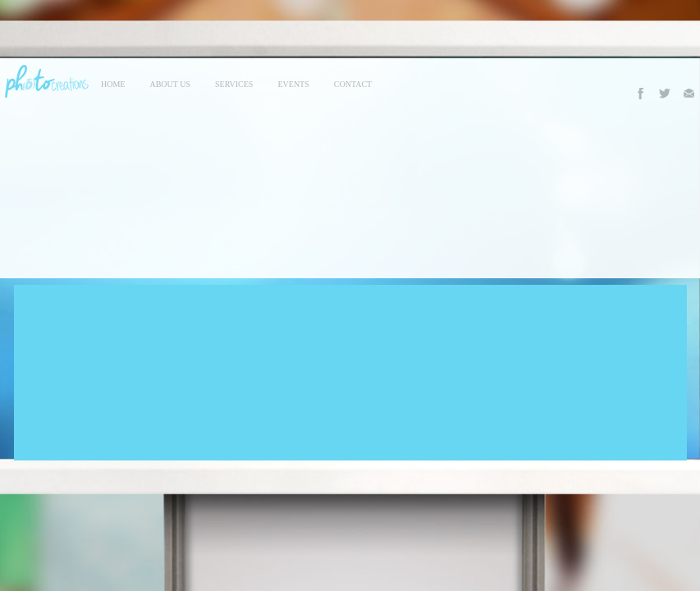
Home (113, 84)
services (234, 84)
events (293, 84)
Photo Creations (44, 81)
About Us (170, 84)
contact (353, 84)
